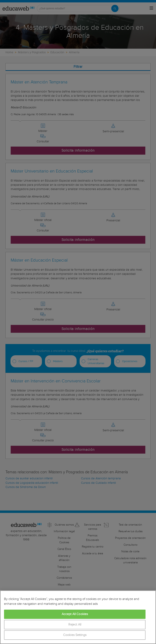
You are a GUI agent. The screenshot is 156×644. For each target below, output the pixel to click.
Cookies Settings (75, 635)
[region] (78, 617)
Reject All (75, 625)
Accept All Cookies (75, 614)
